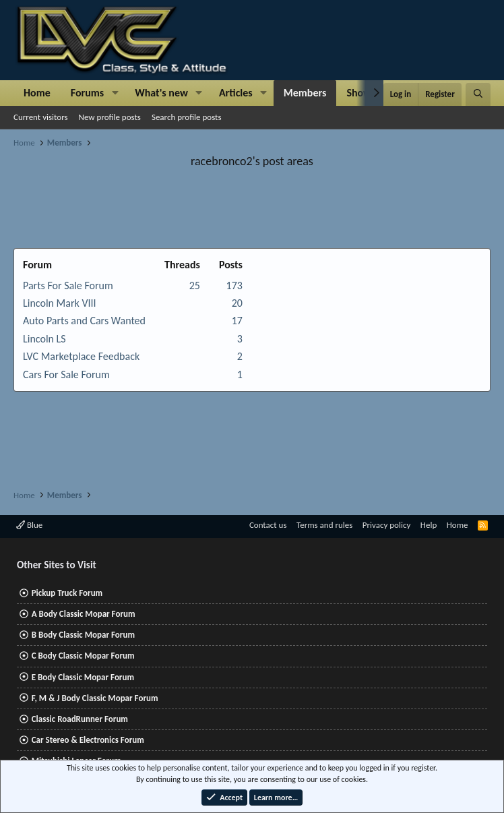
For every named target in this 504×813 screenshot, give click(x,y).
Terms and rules (324, 525)
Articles (236, 93)
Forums (87, 93)
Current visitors (41, 117)
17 (237, 321)
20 (237, 303)
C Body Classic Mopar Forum (83, 656)
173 (234, 285)
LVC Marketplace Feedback (81, 356)
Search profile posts (187, 117)
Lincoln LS (44, 339)
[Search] (478, 94)
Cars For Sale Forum (66, 374)
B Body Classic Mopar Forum (83, 635)
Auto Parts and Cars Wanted (84, 321)
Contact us (268, 525)
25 (195, 285)
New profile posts (110, 117)
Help (429, 525)
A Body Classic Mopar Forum (84, 614)
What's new (161, 93)
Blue (29, 525)
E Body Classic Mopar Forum (83, 677)
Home (37, 93)
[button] (115, 93)
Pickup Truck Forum (67, 593)
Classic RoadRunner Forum (80, 719)
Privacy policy (387, 525)
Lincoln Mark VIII (60, 303)
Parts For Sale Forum (68, 285)
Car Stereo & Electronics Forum (88, 740)
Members (305, 93)
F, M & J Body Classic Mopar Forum (95, 698)
